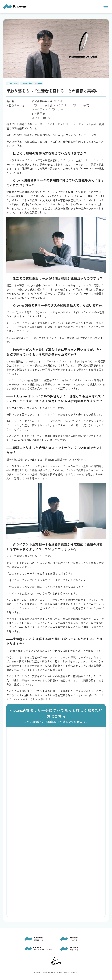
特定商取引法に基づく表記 (52, 972)
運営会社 (37, 972)
